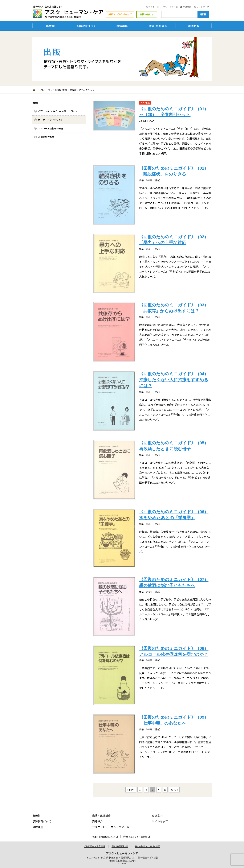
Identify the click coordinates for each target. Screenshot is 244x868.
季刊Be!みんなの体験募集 (137, 837)
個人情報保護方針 (120, 846)
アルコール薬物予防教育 (51, 128)
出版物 (56, 90)
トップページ (41, 90)
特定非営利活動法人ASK (105, 837)
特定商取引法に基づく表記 (148, 846)
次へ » (174, 790)
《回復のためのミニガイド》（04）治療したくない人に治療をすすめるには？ (174, 380)
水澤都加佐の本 (46, 137)
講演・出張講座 (101, 816)
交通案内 (186, 7)
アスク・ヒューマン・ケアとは (162, 7)
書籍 (65, 90)
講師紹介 (97, 821)
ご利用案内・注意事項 (94, 846)
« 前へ (131, 790)
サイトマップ (201, 7)
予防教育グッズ (42, 821)
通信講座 (38, 827)
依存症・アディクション (51, 120)
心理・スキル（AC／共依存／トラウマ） (59, 111)
